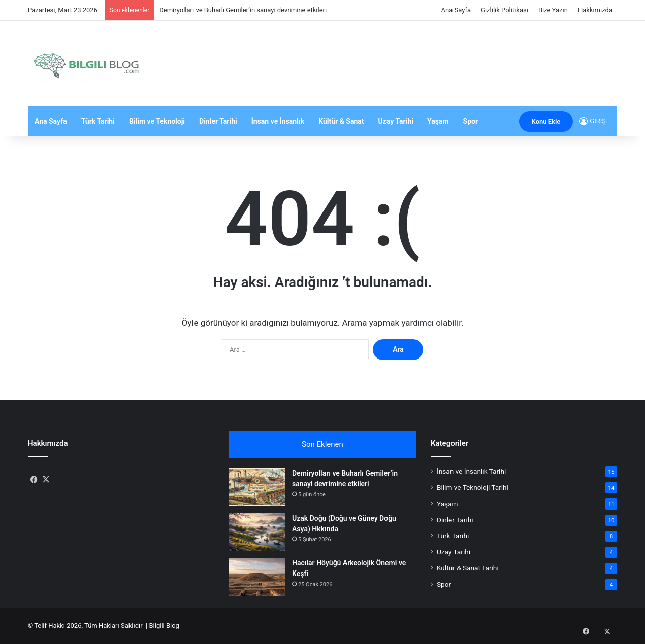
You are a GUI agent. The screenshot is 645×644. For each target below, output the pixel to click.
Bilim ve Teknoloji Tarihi (473, 487)
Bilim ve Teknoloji (157, 121)
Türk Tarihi (98, 121)
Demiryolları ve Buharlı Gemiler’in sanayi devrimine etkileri (243, 10)
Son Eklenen (322, 444)
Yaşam (438, 121)
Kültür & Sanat (341, 121)
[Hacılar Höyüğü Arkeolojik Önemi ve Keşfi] (257, 577)
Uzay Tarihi (396, 121)
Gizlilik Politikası (504, 10)
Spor (471, 121)
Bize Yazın (553, 10)
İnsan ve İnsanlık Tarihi (471, 471)
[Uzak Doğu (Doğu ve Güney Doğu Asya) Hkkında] (257, 532)
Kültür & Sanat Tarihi (468, 568)
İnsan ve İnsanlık (278, 121)
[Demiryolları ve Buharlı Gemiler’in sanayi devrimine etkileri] (257, 487)
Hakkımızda (595, 10)
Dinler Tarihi (218, 121)
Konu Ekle (546, 122)
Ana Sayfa (456, 10)
